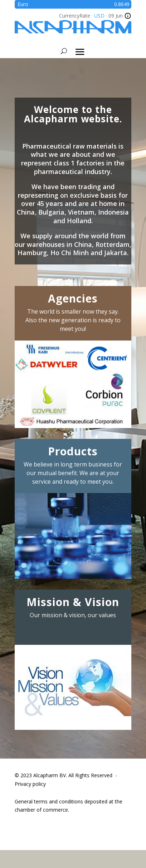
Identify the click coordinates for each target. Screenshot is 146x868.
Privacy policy (30, 784)
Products (73, 451)
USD (99, 16)
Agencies (73, 298)
